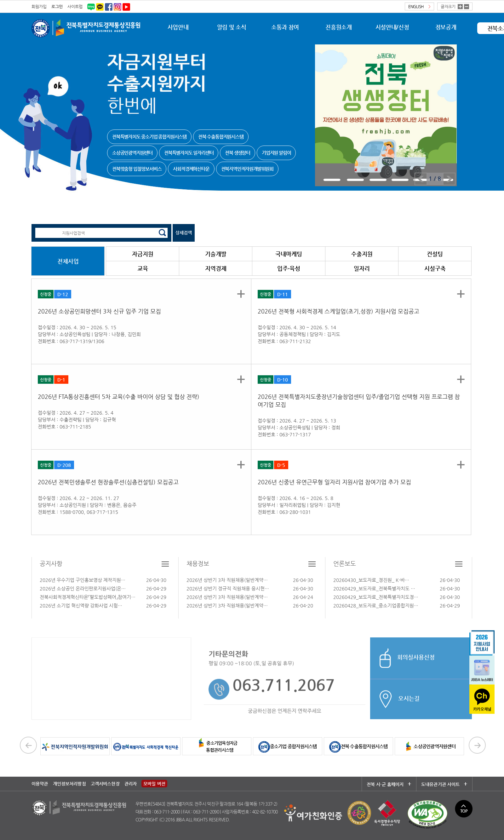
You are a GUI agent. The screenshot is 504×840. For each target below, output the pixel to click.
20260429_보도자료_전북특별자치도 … (374, 588)
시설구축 (435, 268)
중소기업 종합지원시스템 (288, 746)
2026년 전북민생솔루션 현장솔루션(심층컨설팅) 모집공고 (108, 482)
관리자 (131, 784)
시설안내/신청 (392, 27)
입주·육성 (289, 268)
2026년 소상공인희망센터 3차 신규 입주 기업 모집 (99, 311)
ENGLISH (419, 6)
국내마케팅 (289, 254)
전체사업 (68, 261)
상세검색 (184, 233)
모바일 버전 (154, 784)
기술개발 (216, 254)
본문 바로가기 (0, 0)
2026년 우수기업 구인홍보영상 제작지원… (83, 580)
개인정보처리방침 (69, 784)
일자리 (362, 268)
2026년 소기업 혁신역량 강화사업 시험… (81, 605)
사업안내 (178, 27)
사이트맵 (75, 6)
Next (449, 179)
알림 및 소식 (232, 27)
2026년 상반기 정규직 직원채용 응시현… (228, 588)
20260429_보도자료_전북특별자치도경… (376, 597)
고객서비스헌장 (105, 784)
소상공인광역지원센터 (429, 746)
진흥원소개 (338, 27)
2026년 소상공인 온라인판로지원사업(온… (83, 588)
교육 (143, 268)
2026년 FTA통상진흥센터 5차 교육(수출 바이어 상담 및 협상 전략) (119, 397)
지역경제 (216, 268)
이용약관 (40, 784)
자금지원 (143, 254)
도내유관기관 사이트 (442, 784)
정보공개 (446, 27)
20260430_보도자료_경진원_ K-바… (371, 580)
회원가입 (39, 6)
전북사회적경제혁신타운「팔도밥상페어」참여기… (88, 597)
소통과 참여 (285, 27)
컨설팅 (435, 254)
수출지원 (362, 254)
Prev (421, 179)
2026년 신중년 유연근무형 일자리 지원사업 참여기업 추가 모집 (334, 482)
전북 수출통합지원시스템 (358, 746)
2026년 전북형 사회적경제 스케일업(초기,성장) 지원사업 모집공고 (338, 311)
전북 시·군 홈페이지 (389, 784)
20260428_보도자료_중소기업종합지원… (376, 605)
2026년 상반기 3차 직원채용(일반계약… (227, 580)
